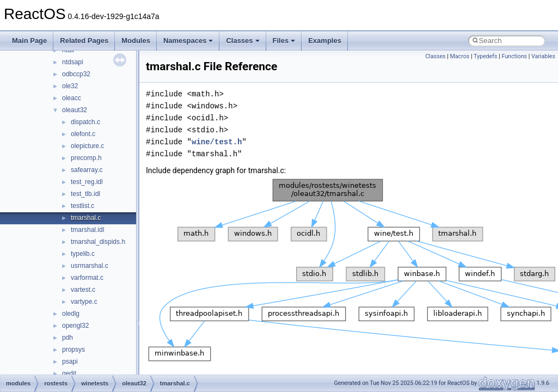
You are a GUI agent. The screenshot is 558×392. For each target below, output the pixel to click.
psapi (70, 362)
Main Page (29, 41)
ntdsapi (73, 62)
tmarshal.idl (87, 230)
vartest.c (83, 290)
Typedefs (486, 56)
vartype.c (84, 302)
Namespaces (188, 41)
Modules (136, 41)
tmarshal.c (86, 218)
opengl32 (75, 326)
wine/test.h (217, 142)
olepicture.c (87, 146)
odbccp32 (76, 74)
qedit (69, 373)
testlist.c (82, 206)
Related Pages (84, 41)
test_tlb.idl (85, 194)
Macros (460, 56)
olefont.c (83, 134)
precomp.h (86, 158)
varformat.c (87, 278)
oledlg (71, 314)
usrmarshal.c (90, 266)
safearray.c (87, 170)
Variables (543, 56)
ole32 (70, 86)
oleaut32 (75, 110)
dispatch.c (85, 122)
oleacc (72, 98)
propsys (73, 350)
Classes (243, 41)
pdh (68, 338)
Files (284, 41)
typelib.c (83, 254)
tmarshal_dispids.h (98, 242)
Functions (514, 56)
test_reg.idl (87, 182)
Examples (325, 41)
